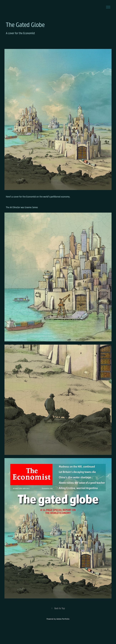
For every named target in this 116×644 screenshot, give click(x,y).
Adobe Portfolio (63, 619)
